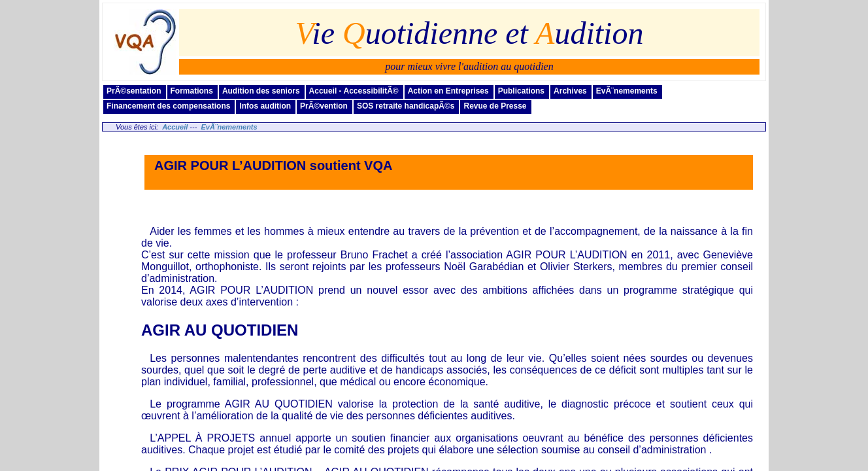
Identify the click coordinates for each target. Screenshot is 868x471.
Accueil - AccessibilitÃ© (354, 91)
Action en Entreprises (448, 91)
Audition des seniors (261, 91)
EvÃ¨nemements (627, 91)
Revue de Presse (495, 106)
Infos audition (265, 106)
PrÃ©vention (324, 106)
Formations (192, 91)
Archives (570, 91)
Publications (521, 91)
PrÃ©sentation (134, 91)
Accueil (175, 127)
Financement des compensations (168, 106)
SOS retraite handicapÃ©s (406, 106)
